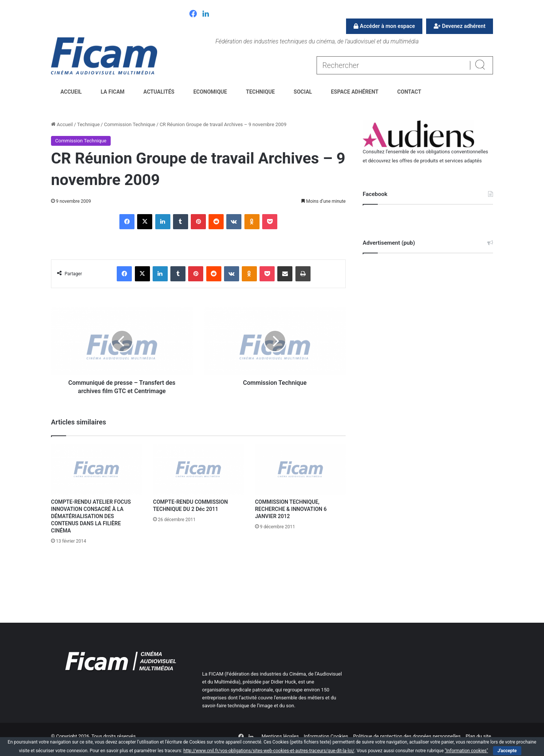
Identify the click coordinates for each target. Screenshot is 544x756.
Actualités (159, 92)
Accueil (71, 92)
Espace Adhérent (355, 92)
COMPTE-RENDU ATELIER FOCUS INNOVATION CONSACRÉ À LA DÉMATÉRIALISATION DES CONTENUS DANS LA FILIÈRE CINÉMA (91, 516)
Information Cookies (326, 736)
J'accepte (507, 751)
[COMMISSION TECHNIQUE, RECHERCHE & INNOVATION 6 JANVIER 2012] (300, 469)
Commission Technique (130, 124)
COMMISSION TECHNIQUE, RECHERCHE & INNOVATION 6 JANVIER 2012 (291, 509)
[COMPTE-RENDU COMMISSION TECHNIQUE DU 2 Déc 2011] (198, 469)
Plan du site (478, 736)
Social (303, 92)
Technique (260, 92)
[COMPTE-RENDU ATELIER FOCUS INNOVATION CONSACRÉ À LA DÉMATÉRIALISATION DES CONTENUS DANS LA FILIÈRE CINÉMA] (96, 469)
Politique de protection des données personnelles (407, 736)
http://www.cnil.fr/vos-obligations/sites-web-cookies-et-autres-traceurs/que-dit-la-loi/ (269, 751)
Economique (210, 92)
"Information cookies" (466, 751)
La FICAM (112, 92)
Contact (409, 92)
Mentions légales (280, 736)
